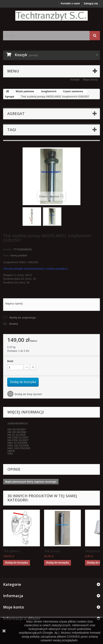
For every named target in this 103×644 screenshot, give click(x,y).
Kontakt (75, 80)
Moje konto (14, 607)
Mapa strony (90, 80)
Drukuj (14, 324)
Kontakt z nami (70, 3)
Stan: (7, 255)
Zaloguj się (91, 3)
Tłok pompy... (53, 551)
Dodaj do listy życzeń (28, 394)
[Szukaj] (95, 36)
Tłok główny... (13, 551)
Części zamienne (73, 91)
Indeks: (8, 249)
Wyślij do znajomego (23, 318)
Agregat (9, 97)
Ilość (10, 361)
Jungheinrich (49, 91)
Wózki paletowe (25, 91)
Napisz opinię (14, 304)
